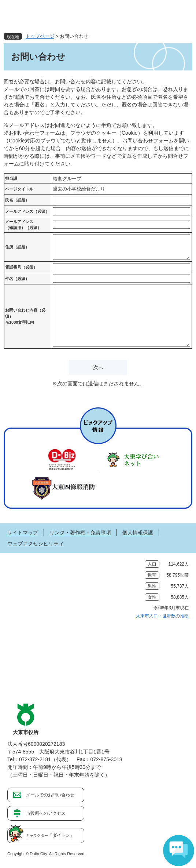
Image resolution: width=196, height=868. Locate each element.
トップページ (40, 36)
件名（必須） (17, 279)
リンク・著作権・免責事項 (80, 533)
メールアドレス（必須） (27, 211)
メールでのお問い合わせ (50, 795)
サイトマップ (23, 533)
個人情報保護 (138, 533)
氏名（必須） (17, 200)
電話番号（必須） (21, 267)
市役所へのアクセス (46, 813)
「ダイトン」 (50, 835)
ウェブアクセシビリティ (36, 544)
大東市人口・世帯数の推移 (162, 616)
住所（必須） (17, 247)
